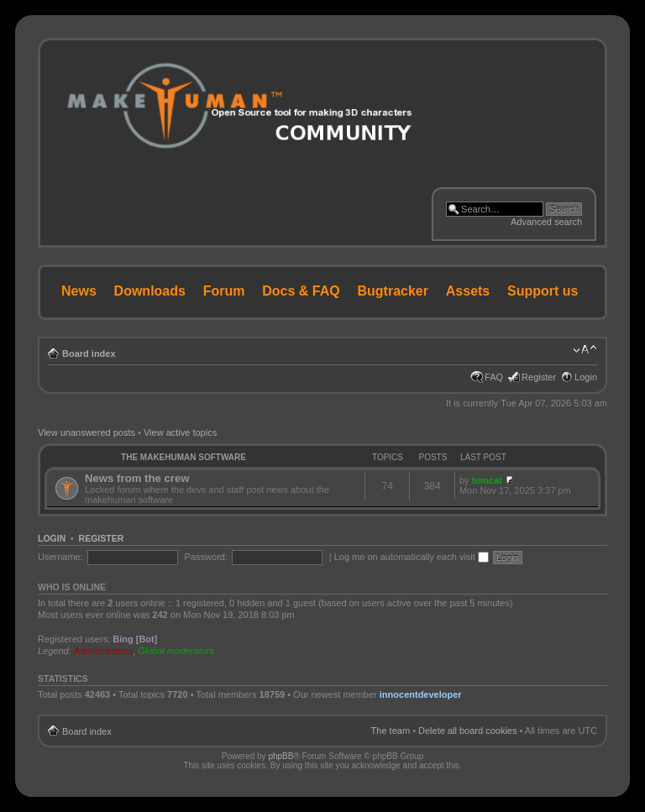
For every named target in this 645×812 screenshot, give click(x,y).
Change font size (585, 350)
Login (586, 377)
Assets (468, 291)
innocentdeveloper (421, 694)
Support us (543, 291)
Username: (60, 557)
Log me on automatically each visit (412, 557)
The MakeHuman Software (184, 457)
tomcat (487, 480)
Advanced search (546, 222)
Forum (224, 291)
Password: (206, 557)
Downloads (150, 291)
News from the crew (137, 478)
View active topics (180, 432)
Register (539, 377)
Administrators (103, 651)
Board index (89, 354)
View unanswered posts (87, 432)
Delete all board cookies (467, 731)
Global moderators (176, 651)
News (79, 291)
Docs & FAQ (301, 291)
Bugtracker (393, 291)
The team (391, 731)
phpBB (281, 756)
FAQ (494, 377)
